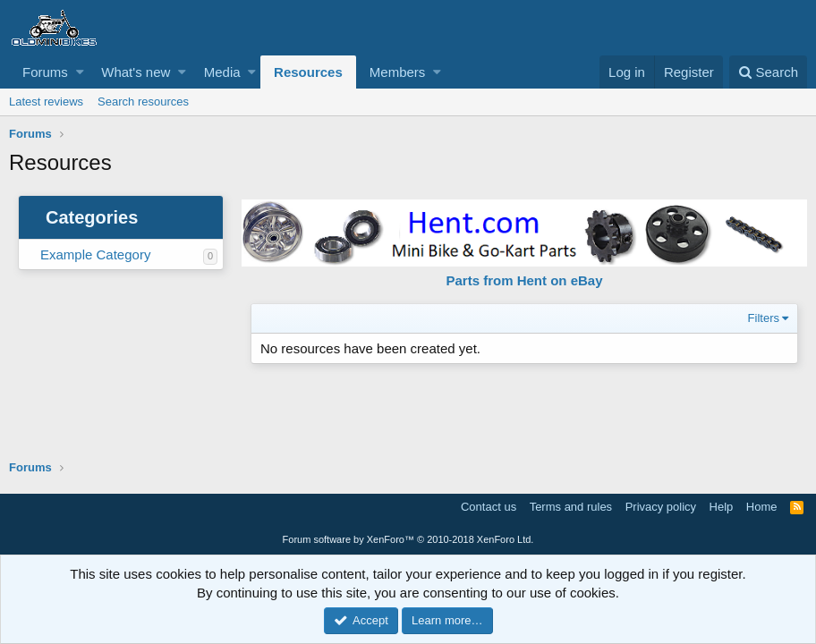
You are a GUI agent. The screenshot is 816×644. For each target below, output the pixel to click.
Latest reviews (46, 102)
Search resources (143, 102)
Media (222, 72)
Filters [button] (764, 318)
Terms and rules (571, 507)
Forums (45, 72)
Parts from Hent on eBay (524, 280)
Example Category (95, 254)
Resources (308, 72)
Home (762, 507)
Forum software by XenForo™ (408, 539)
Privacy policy (661, 507)
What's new (136, 72)
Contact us (489, 507)
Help (722, 507)
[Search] (768, 72)
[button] (80, 72)
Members (398, 72)
